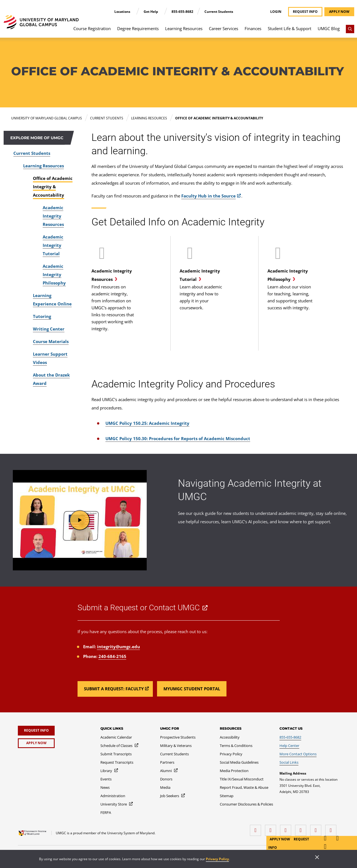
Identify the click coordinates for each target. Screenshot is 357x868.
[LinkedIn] (272, 828)
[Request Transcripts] (117, 762)
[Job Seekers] (173, 796)
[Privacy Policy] (231, 754)
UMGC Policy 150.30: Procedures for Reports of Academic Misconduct (178, 438)
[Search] (350, 29)
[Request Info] (36, 731)
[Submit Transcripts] (116, 754)
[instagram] (287, 828)
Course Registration (92, 28)
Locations (123, 12)
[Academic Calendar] (116, 737)
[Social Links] (289, 762)
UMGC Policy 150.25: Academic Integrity (147, 423)
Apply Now (280, 839)
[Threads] (317, 828)
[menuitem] (92, 31)
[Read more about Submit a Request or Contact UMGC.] (115, 689)
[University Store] (117, 804)
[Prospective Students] (178, 737)
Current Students (219, 12)
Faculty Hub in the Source (208, 196)
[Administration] (113, 796)
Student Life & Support (290, 28)
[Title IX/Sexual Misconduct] (242, 779)
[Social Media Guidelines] (239, 762)
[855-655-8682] (290, 737)
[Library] (109, 771)
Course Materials (51, 341)
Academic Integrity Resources (53, 216)
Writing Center (49, 329)
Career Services (224, 28)
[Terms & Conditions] (236, 746)
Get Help (151, 12)
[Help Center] (289, 746)
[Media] (165, 787)
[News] (105, 787)
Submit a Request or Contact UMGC (139, 608)
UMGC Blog (329, 28)
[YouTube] (332, 828)
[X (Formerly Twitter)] (302, 828)
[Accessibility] (230, 737)
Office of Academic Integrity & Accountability (53, 187)
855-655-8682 (182, 12)
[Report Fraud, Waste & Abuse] (244, 787)
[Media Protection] (234, 771)
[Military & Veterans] (176, 746)
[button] (80, 520)
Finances (253, 28)
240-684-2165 (112, 656)
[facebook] (257, 828)
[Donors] (166, 779)
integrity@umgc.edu (119, 647)
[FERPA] (106, 812)
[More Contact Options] (298, 754)
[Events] (106, 779)
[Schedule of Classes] (120, 746)
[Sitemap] (227, 796)
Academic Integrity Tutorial (53, 245)
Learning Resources (184, 28)
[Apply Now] (36, 743)
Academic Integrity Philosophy (54, 274)
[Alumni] (169, 771)
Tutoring (42, 316)
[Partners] (167, 762)
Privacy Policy (217, 859)
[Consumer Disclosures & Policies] (246, 804)
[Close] (317, 858)
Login (276, 12)
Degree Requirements (138, 28)
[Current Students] (174, 754)
